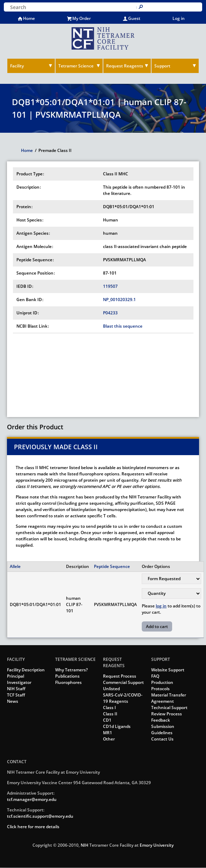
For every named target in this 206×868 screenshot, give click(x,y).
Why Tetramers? (71, 670)
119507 (110, 286)
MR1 (108, 733)
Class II (110, 714)
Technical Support (169, 707)
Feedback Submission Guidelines (163, 726)
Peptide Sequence (112, 566)
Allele (15, 566)
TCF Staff (16, 695)
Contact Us (162, 739)
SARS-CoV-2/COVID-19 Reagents (123, 698)
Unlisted (111, 689)
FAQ (155, 676)
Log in (179, 18)
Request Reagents (125, 66)
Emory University (157, 845)
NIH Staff (16, 689)
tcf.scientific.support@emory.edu (40, 816)
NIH (84, 845)
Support (162, 66)
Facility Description (26, 670)
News (13, 701)
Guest (134, 18)
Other (109, 739)
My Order (82, 18)
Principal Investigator (19, 679)
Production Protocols (162, 685)
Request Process (120, 676)
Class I (109, 707)
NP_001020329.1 (119, 300)
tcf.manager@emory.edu (32, 799)
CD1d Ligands (117, 726)
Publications (67, 676)
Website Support (168, 670)
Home (29, 18)
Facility (17, 66)
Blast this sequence (123, 326)
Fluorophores (68, 682)
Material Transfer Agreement (169, 698)
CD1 (107, 720)
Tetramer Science (76, 66)
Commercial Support (123, 682)
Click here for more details (33, 827)
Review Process (167, 714)
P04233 (110, 313)
